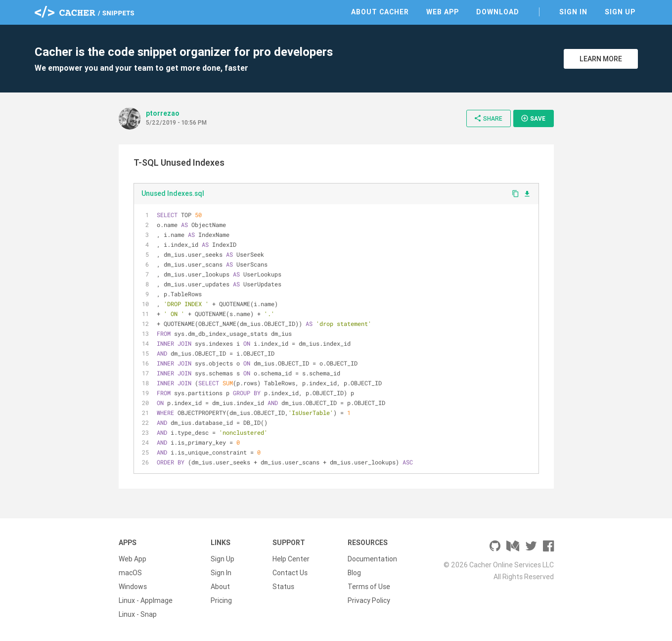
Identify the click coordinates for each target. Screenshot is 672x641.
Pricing (221, 600)
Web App (443, 12)
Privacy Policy (369, 600)
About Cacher (380, 12)
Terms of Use (369, 587)
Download (498, 12)
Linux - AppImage (146, 600)
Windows (133, 587)
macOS (130, 573)
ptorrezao (163, 113)
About (220, 587)
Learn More (601, 59)
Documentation (372, 559)
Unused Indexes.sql (173, 193)
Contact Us (290, 573)
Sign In (573, 12)
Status (283, 587)
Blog (354, 573)
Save (533, 118)
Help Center (291, 559)
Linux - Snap (138, 614)
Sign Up (620, 12)
